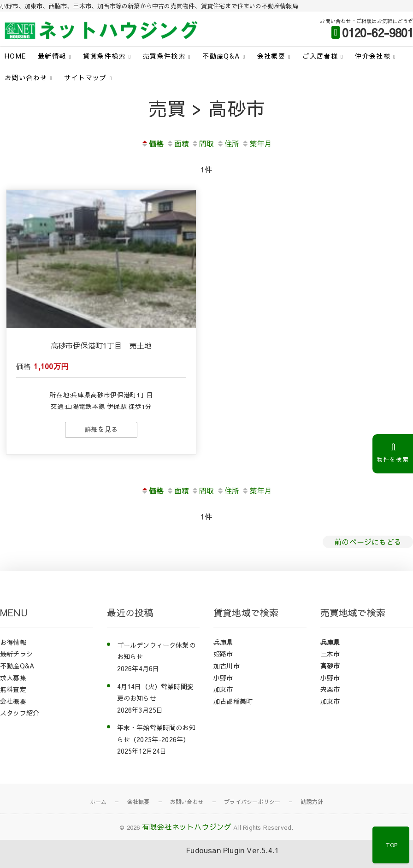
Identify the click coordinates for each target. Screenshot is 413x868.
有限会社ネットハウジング (187, 827)
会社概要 (271, 56)
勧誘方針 (312, 802)
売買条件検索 (164, 56)
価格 (152, 143)
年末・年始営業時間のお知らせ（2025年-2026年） (156, 733)
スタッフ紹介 (20, 713)
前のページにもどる (368, 542)
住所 (228, 143)
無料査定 (13, 689)
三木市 (330, 654)
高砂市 (330, 666)
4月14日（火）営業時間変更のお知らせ (156, 692)
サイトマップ (85, 77)
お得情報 (13, 642)
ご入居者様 (320, 56)
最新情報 (52, 56)
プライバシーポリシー (252, 802)
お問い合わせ (26, 77)
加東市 (223, 689)
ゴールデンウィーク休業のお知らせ (156, 651)
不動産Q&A (221, 56)
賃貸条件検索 (104, 56)
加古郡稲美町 (233, 701)
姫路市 (223, 654)
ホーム (98, 802)
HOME (15, 56)
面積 (178, 143)
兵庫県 (223, 642)
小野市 (223, 678)
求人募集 (13, 678)
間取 (203, 143)
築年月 (257, 143)
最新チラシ (16, 654)
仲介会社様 (373, 56)
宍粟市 (330, 689)
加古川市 (227, 666)
